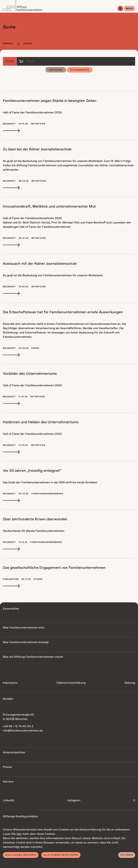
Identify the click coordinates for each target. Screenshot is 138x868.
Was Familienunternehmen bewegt (26, 642)
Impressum (10, 683)
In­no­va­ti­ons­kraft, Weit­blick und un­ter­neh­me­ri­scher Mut (49, 207)
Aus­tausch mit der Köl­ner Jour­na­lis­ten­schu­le (40, 264)
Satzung (130, 683)
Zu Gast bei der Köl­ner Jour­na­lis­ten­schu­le (37, 149)
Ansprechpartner (14, 752)
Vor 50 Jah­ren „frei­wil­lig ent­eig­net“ (32, 471)
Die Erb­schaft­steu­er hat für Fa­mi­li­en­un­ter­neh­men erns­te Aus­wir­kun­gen (63, 312)
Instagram (74, 800)
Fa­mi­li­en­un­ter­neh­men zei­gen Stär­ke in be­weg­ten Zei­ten (50, 101)
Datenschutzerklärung (71, 683)
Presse (7, 767)
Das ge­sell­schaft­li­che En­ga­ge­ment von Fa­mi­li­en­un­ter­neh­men (54, 568)
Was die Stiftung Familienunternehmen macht (33, 657)
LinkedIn (9, 800)
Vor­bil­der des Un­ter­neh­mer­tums (30, 374)
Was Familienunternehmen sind (24, 628)
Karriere (8, 782)
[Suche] (120, 8)
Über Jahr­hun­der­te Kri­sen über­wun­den (35, 519)
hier (19, 834)
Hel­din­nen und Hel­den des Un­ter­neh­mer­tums (41, 422)
